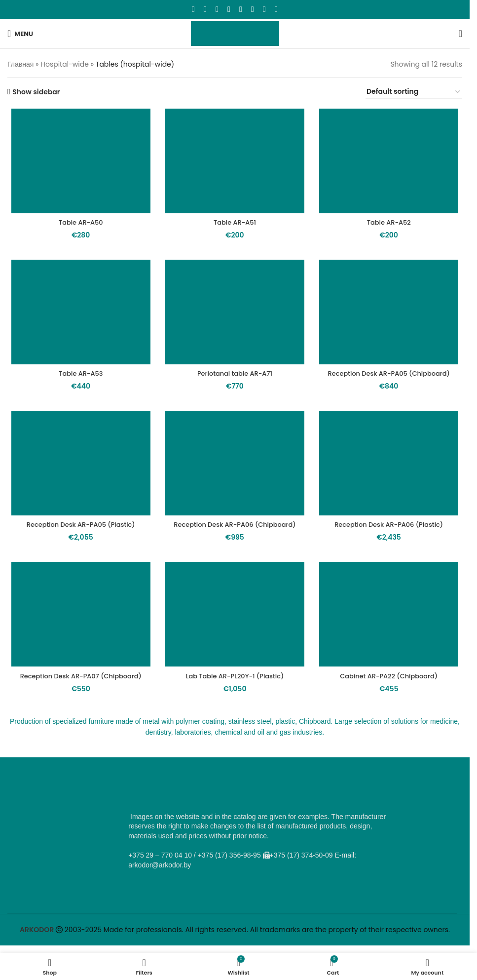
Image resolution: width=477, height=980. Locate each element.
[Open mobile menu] (20, 34)
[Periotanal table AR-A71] (235, 315)
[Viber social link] (276, 9)
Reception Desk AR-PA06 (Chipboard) (235, 545)
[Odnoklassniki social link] (229, 9)
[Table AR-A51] (235, 162)
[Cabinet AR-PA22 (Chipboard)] (391, 640)
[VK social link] (253, 9)
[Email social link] (217, 9)
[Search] (460, 34)
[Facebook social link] (193, 9)
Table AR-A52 (391, 224)
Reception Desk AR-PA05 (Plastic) (78, 540)
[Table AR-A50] (78, 162)
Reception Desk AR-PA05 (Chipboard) (391, 382)
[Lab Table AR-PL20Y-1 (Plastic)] (235, 640)
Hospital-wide (65, 64)
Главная (20, 64)
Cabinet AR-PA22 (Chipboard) (391, 703)
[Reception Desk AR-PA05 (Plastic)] (78, 478)
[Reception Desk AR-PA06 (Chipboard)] (235, 478)
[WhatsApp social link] (241, 9)
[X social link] (205, 9)
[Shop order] (414, 92)
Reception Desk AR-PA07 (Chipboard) (78, 703)
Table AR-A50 (78, 224)
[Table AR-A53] (78, 315)
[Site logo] (235, 33)
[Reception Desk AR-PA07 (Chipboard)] (78, 640)
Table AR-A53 (78, 377)
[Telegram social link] (264, 9)
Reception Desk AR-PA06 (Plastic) (391, 540)
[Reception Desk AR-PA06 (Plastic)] (391, 478)
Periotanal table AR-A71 (235, 377)
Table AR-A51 (235, 224)
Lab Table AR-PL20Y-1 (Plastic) (235, 703)
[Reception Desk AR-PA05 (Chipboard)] (391, 315)
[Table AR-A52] (391, 162)
